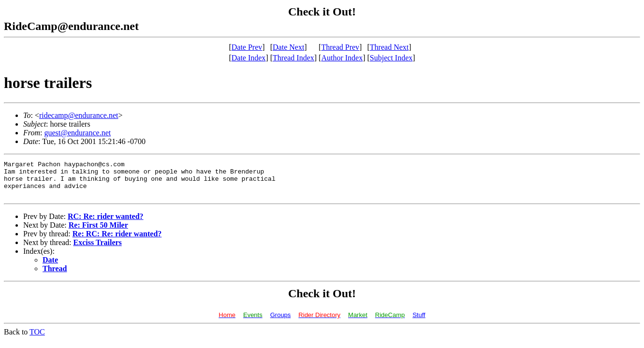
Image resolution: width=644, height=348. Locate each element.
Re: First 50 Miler (98, 232)
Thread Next (389, 47)
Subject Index (391, 58)
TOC (37, 339)
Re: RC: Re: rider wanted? (117, 241)
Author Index (342, 58)
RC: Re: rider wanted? (106, 224)
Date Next (288, 47)
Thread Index (293, 58)
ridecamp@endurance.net (79, 115)
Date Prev (247, 47)
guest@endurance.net (77, 133)
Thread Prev (340, 47)
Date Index (249, 58)
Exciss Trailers (98, 250)
